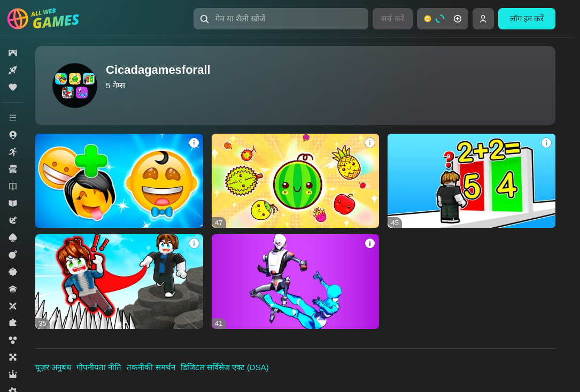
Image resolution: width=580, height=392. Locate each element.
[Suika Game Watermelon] (296, 181)
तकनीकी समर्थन (151, 367)
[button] (281, 19)
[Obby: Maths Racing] (471, 181)
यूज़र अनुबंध (53, 367)
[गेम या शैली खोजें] (281, 19)
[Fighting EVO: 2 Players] (296, 281)
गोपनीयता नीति (99, 367)
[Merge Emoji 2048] (119, 181)
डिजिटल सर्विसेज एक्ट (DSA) (225, 367)
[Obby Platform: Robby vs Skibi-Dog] (119, 281)
